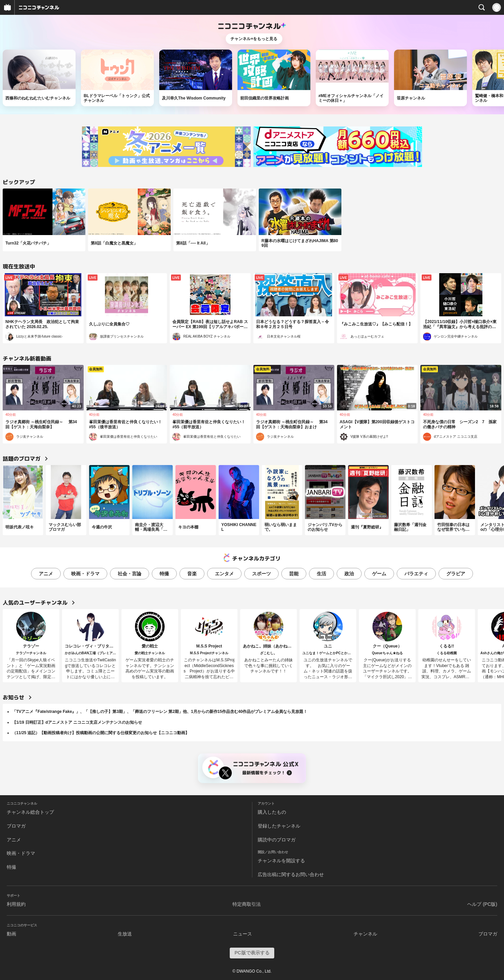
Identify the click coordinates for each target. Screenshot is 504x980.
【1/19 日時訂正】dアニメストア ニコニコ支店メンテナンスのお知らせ (77, 722)
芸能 (294, 574)
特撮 (164, 574)
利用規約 (16, 904)
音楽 (192, 574)
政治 (349, 574)
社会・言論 (130, 574)
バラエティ (416, 574)
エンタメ (224, 574)
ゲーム (379, 574)
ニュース (243, 934)
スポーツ (261, 574)
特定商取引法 (247, 904)
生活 (321, 574)
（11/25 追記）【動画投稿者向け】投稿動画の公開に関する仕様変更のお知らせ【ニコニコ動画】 (101, 733)
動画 (11, 934)
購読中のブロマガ (277, 840)
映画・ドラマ (85, 574)
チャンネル (365, 934)
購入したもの (272, 812)
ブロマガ (16, 826)
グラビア (456, 574)
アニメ (46, 574)
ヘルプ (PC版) (482, 904)
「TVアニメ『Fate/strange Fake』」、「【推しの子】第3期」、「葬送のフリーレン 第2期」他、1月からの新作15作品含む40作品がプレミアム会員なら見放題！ (160, 712)
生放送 (125, 934)
